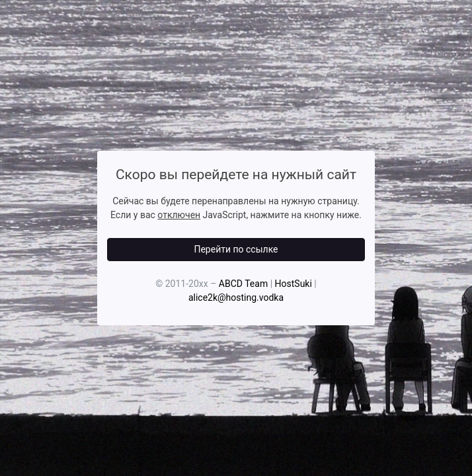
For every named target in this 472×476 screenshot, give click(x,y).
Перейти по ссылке (236, 249)
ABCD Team (243, 284)
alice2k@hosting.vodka (236, 297)
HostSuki (294, 284)
